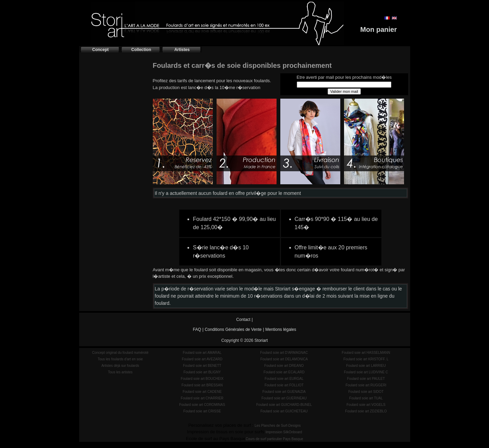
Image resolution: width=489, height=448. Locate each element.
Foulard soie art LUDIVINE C (366, 372)
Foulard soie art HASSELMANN (366, 353)
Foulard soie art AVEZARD (202, 359)
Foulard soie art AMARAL (202, 353)
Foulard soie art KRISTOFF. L (366, 359)
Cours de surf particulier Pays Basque (274, 439)
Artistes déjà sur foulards (120, 366)
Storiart (261, 340)
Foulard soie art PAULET (366, 379)
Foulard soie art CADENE (202, 392)
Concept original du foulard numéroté (120, 353)
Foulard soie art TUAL (366, 398)
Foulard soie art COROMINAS (202, 405)
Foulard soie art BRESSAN (202, 385)
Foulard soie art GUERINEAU (284, 398)
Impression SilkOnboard (284, 432)
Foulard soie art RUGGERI (366, 385)
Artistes (182, 50)
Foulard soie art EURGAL (284, 379)
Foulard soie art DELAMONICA (284, 359)
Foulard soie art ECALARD (284, 372)
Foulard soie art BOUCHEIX (202, 379)
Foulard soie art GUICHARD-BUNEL (284, 405)
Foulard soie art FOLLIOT (284, 385)
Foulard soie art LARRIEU (366, 366)
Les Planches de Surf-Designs (278, 426)
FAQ (197, 329)
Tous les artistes (120, 372)
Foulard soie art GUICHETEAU (284, 411)
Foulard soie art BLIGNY (202, 372)
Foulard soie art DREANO (284, 366)
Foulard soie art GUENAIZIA (284, 392)
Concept (100, 50)
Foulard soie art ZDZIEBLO (366, 411)
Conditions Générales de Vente (233, 329)
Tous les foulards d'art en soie (120, 359)
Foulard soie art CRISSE (202, 411)
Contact (243, 320)
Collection (141, 50)
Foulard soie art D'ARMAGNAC (284, 353)
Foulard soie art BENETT (202, 366)
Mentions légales (281, 329)
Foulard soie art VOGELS (366, 405)
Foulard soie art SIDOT (366, 392)
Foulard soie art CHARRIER (202, 398)
